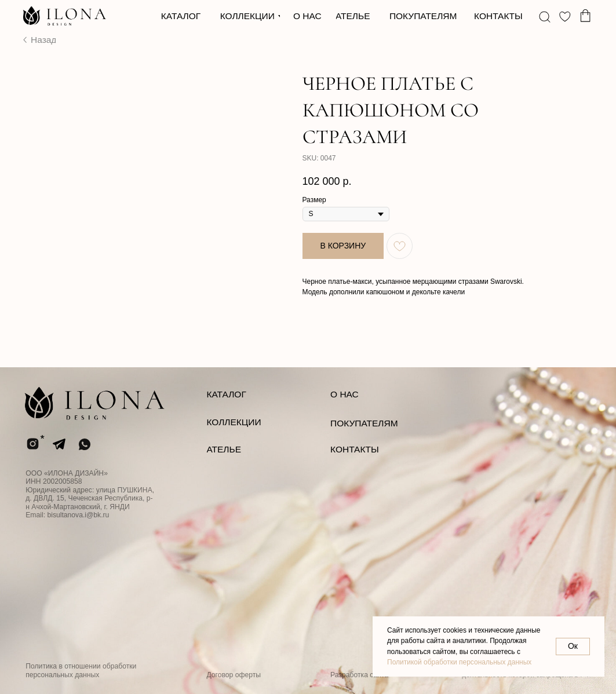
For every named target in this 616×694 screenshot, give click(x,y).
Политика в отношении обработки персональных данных (81, 670)
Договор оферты (234, 675)
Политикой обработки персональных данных (459, 662)
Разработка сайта (359, 675)
